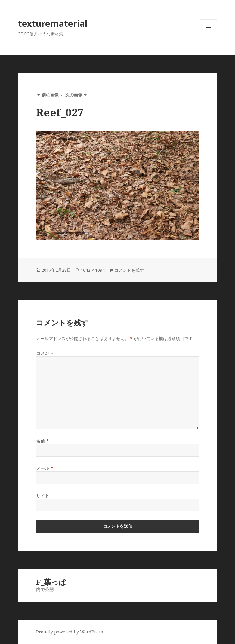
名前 (42, 441)
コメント (45, 353)
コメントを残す (129, 270)
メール (45, 468)
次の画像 (74, 95)
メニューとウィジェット (209, 36)
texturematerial (53, 23)
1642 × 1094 (93, 270)
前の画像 (50, 95)
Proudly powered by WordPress (70, 632)
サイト (43, 496)
